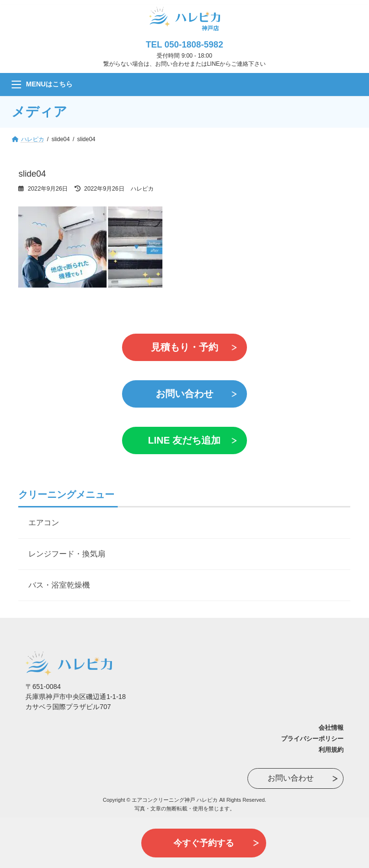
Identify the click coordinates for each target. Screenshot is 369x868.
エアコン (44, 523)
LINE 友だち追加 (184, 440)
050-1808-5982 (194, 45)
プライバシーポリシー (312, 739)
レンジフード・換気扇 (67, 554)
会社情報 (331, 728)
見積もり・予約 (184, 347)
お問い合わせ (184, 394)
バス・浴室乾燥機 (59, 585)
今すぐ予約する (204, 843)
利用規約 (331, 750)
